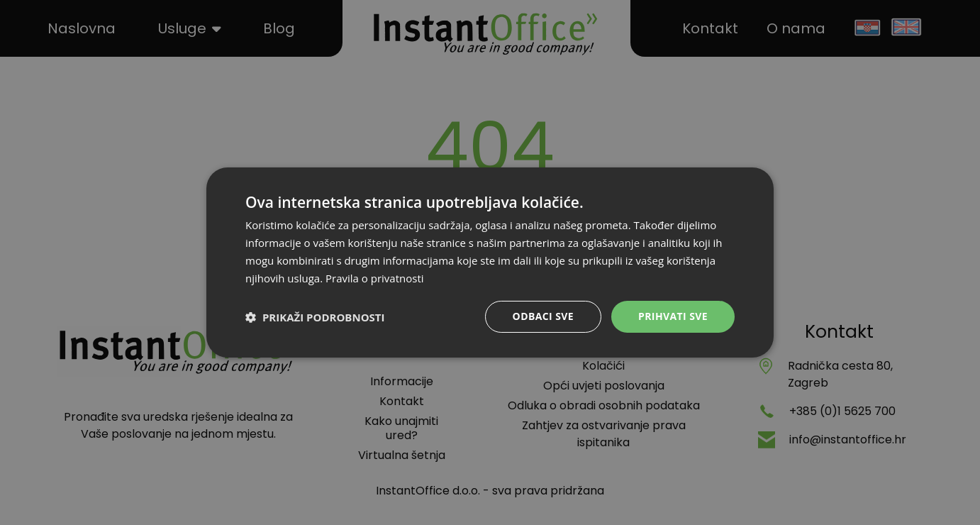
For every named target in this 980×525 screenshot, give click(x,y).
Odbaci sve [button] (543, 316)
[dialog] (490, 262)
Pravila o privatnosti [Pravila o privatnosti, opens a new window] (374, 278)
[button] (315, 317)
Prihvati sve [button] (673, 316)
